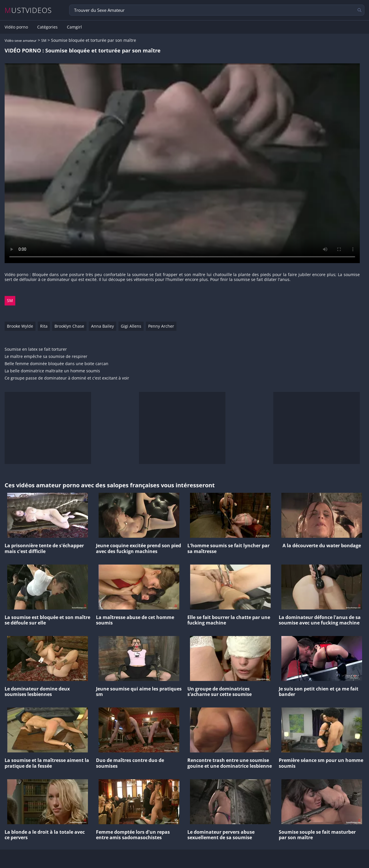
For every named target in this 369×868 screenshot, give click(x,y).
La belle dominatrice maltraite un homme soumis (52, 371)
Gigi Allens (131, 326)
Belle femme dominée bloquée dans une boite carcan (57, 364)
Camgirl (74, 27)
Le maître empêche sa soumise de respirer (46, 357)
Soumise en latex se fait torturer (36, 349)
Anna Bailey (102, 326)
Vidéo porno (16, 27)
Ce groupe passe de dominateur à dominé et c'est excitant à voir (67, 378)
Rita (44, 326)
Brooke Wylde (20, 326)
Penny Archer (161, 326)
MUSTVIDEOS (28, 10)
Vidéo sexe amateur (21, 40)
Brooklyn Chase (69, 326)
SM (44, 40)
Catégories (47, 27)
